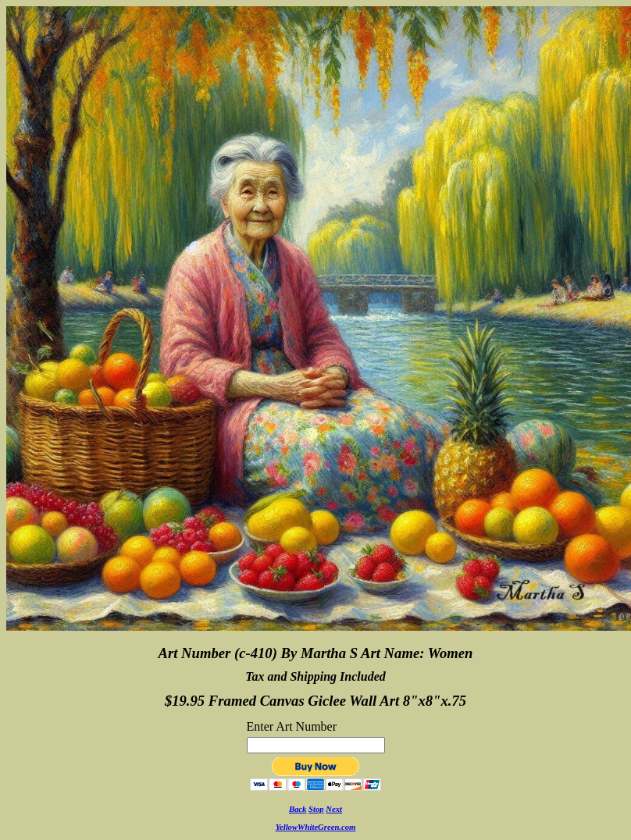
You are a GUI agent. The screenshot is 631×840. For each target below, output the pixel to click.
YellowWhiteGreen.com (316, 827)
